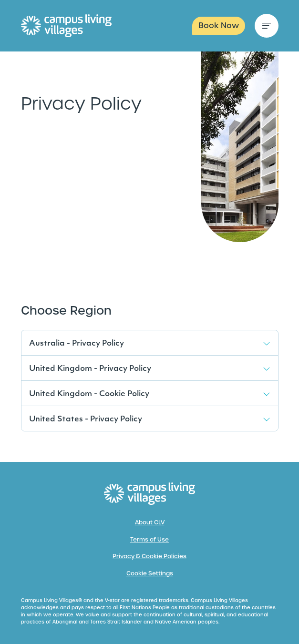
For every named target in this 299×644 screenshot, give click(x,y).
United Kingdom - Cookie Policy (89, 394)
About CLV (150, 522)
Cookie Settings (150, 573)
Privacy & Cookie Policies (149, 556)
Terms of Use (149, 540)
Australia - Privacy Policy (77, 344)
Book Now (219, 26)
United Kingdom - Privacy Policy (90, 369)
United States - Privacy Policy (86, 419)
